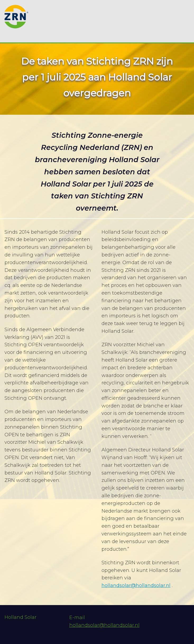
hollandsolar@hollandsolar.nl (136, 585)
